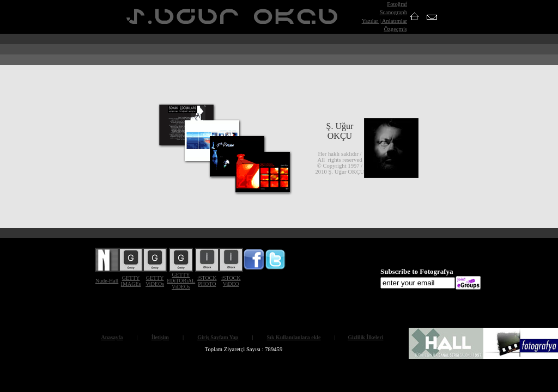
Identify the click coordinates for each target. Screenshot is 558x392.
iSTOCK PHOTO (207, 281)
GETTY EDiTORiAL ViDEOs (181, 281)
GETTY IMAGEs (131, 281)
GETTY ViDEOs (155, 281)
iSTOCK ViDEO (231, 281)
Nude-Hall (107, 281)
